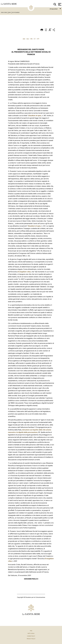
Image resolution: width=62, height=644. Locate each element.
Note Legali (31, 633)
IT (35, 39)
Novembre (16, 12)
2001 (10, 12)
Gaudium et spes (35, 115)
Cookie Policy (31, 636)
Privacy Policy (31, 639)
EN (24, 39)
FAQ (31, 631)
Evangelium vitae (24, 272)
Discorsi (4, 12)
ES (28, 39)
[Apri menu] (59, 4)
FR (31, 39)
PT (38, 39)
